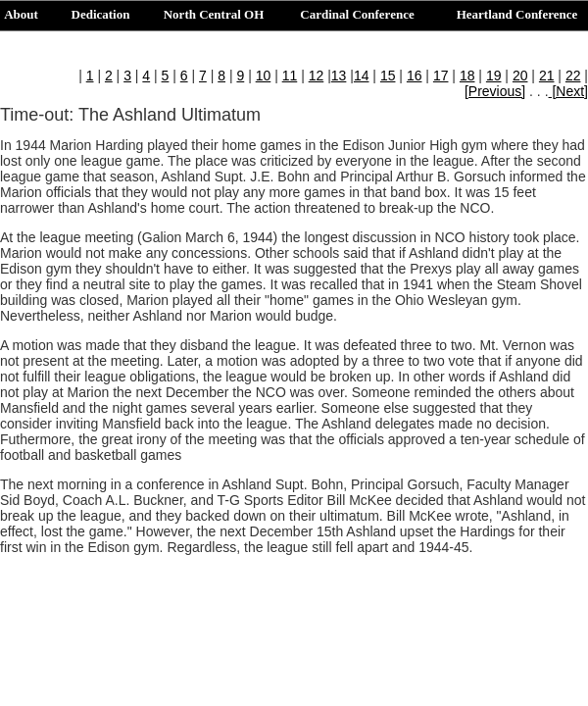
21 (547, 76)
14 (362, 76)
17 (441, 76)
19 (494, 76)
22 (573, 76)
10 (264, 76)
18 (467, 76)
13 (339, 76)
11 (290, 76)
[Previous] (495, 91)
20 (520, 76)
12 (317, 76)
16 (415, 76)
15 (388, 76)
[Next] (568, 91)
